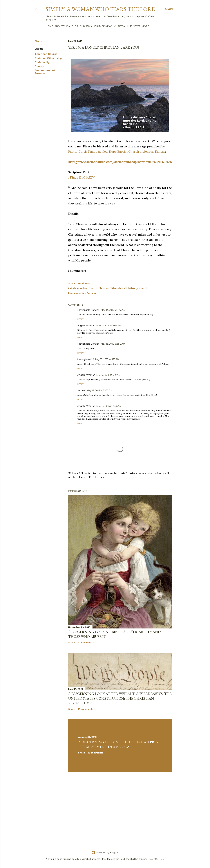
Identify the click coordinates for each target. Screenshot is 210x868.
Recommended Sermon (45, 72)
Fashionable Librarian (88, 310)
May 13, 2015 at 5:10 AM (113, 344)
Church (39, 66)
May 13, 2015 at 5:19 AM (108, 375)
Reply (81, 319)
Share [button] (38, 41)
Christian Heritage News (96, 26)
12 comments (95, 753)
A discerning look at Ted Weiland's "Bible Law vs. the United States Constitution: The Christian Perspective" (120, 698)
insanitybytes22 (86, 359)
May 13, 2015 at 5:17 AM (107, 359)
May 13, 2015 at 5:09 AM (109, 326)
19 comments (86, 709)
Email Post (84, 283)
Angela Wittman (86, 326)
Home (49, 26)
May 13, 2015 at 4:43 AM (113, 310)
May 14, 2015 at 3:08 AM (109, 406)
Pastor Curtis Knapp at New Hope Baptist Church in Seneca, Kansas (117, 151)
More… (146, 26)
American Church (46, 54)
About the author (66, 26)
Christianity (42, 62)
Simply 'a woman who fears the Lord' (101, 9)
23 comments (86, 642)
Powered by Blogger (105, 853)
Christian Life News (127, 26)
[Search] (170, 9)
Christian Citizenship (48, 58)
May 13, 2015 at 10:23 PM (100, 390)
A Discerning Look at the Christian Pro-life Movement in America (118, 744)
